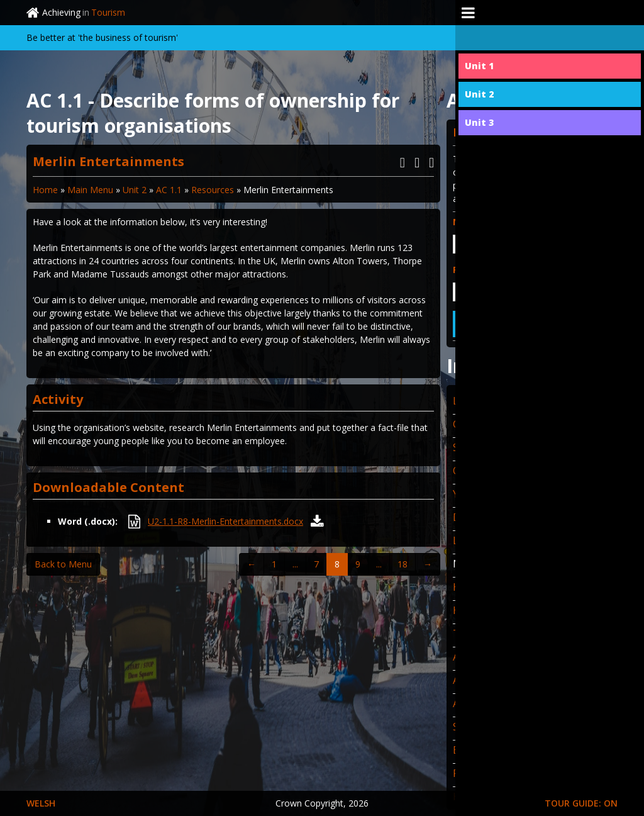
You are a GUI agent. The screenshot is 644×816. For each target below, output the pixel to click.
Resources (213, 190)
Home (45, 190)
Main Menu (90, 190)
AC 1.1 (169, 190)
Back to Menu (63, 564)
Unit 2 (135, 190)
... (295, 564)
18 (402, 564)
